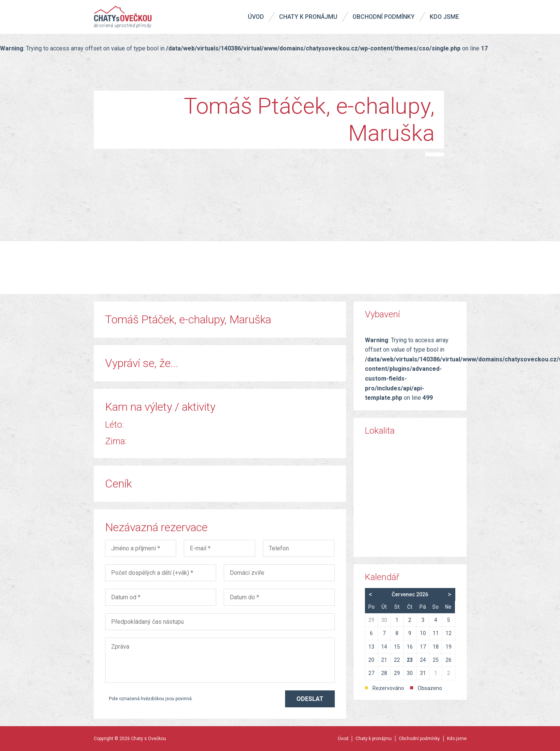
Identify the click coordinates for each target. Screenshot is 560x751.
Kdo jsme (444, 17)
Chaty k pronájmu (308, 17)
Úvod (256, 17)
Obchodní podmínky (384, 17)
